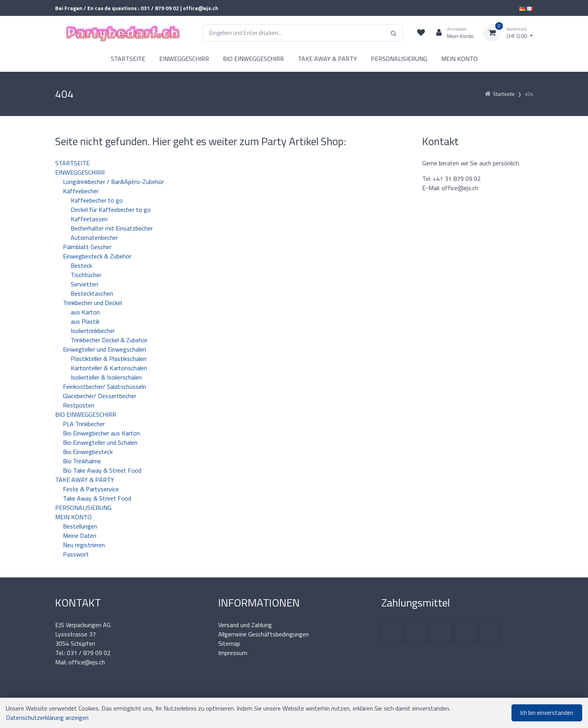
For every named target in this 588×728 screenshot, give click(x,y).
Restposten (79, 405)
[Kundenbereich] (452, 33)
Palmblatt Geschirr (87, 247)
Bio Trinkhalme (82, 461)
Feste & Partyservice (91, 489)
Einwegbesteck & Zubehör (97, 256)
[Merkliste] (421, 33)
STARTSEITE (128, 59)
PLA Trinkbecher (84, 424)
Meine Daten (80, 536)
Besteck (81, 265)
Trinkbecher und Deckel (92, 303)
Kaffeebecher (81, 191)
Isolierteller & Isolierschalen (106, 377)
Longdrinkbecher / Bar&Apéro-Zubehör (113, 182)
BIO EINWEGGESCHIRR (253, 59)
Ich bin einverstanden (547, 713)
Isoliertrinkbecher (93, 331)
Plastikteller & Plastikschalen (109, 359)
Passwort (76, 554)
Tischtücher (86, 275)
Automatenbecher (94, 237)
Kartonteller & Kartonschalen (109, 368)
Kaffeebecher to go (97, 200)
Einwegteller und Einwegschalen (104, 349)
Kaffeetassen (89, 219)
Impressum (233, 653)
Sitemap (229, 643)
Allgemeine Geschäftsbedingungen (264, 634)
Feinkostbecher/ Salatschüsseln (104, 387)
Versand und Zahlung (245, 625)
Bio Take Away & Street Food (102, 470)
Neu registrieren (84, 545)
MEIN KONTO (459, 59)
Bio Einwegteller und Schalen (100, 442)
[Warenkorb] (508, 33)
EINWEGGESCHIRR (184, 59)
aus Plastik (85, 321)
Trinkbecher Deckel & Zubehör (109, 340)
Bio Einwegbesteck (88, 452)
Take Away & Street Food (97, 498)
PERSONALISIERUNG (399, 59)
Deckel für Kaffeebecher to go (111, 210)
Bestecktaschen (92, 293)
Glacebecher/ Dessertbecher (100, 396)
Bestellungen (80, 526)
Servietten (84, 284)
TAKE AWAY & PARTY (327, 59)
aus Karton (85, 312)
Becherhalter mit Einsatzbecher (112, 228)
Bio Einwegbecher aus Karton (101, 433)
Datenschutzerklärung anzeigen (47, 718)
